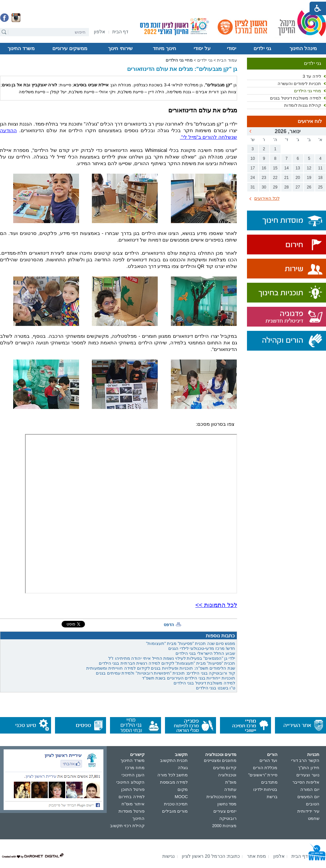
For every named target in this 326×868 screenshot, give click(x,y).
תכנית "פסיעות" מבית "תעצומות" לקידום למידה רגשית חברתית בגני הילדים (167, 663)
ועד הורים (269, 760)
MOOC (181, 797)
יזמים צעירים (225, 811)
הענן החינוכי (133, 775)
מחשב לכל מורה (173, 775)
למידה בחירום (132, 797)
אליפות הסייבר (306, 782)
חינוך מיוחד (164, 48)
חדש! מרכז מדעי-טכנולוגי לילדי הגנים (202, 648)
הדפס (169, 625)
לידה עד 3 (312, 76)
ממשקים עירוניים (70, 48)
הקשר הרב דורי (305, 760)
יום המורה (310, 789)
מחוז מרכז (135, 768)
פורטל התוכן (133, 789)
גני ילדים (262, 48)
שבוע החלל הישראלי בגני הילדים (205, 653)
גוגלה (183, 768)
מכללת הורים (265, 768)
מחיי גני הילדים (308, 91)
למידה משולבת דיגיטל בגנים (296, 98)
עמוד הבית (227, 60)
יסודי (231, 48)
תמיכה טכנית (176, 804)
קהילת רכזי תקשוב (127, 826)
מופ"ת (231, 782)
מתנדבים (269, 782)
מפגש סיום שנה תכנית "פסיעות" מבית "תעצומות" (190, 643)
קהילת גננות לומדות (303, 105)
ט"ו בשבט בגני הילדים (216, 688)
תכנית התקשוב (174, 760)
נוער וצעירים (308, 775)
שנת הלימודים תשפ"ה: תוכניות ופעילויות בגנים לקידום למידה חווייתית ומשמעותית (161, 668)
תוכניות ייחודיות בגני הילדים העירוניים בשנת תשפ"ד (189, 678)
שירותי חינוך (120, 48)
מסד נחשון (227, 804)
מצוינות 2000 (224, 826)
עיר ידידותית (308, 811)
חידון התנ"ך (309, 768)
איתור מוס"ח (133, 804)
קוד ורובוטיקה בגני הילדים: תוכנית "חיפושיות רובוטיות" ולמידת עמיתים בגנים (165, 673)
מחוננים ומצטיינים (220, 760)
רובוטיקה (228, 818)
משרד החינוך (21, 48)
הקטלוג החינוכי (130, 782)
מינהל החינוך (303, 48)
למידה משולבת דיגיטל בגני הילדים (204, 683)
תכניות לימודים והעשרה (299, 84)
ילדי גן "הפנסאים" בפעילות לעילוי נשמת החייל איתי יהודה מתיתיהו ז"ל (172, 658)
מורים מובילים (175, 811)
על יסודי (202, 48)
